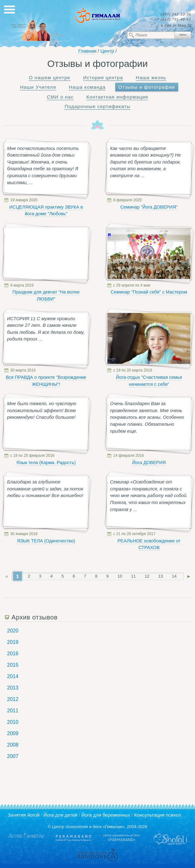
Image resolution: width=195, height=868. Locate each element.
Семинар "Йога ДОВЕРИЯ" (149, 207)
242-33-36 (176, 14)
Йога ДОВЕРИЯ (149, 463)
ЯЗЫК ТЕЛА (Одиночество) (46, 541)
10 (120, 576)
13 (161, 576)
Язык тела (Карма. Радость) (46, 463)
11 (134, 576)
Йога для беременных (106, 815)
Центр (107, 51)
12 (147, 576)
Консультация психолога (161, 815)
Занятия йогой (24, 815)
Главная (87, 51)
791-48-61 (173, 19)
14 (174, 576)
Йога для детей (61, 815)
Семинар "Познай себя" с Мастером (149, 292)
